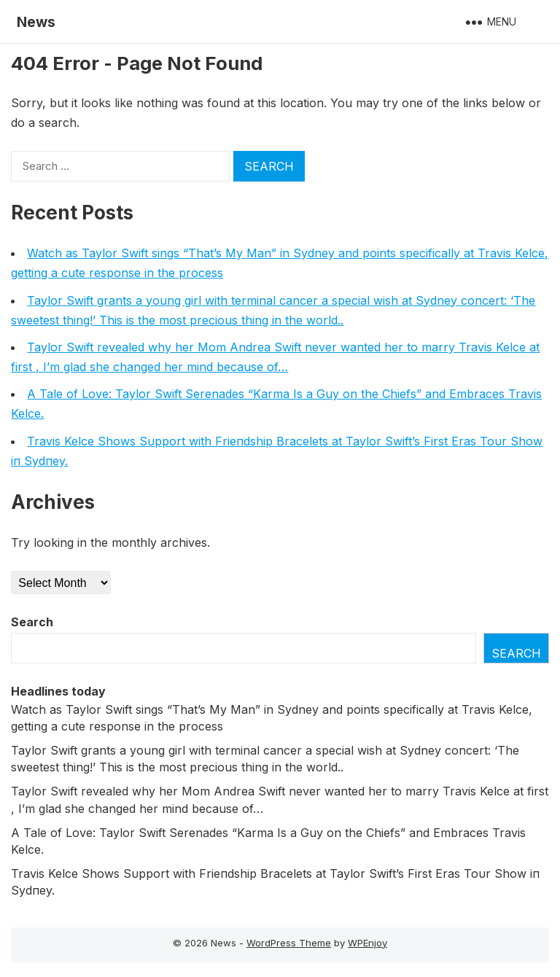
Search (32, 622)
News (36, 22)
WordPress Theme (289, 943)
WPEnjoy (367, 943)
